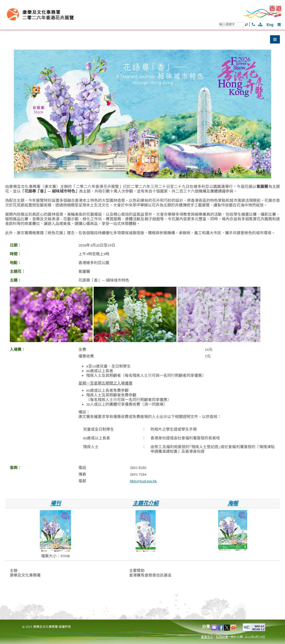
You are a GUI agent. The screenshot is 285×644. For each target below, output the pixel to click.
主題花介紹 (146, 503)
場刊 (56, 503)
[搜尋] (231, 25)
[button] (142, 41)
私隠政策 (222, 637)
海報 (233, 503)
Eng (270, 25)
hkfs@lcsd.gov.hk (143, 481)
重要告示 (207, 637)
